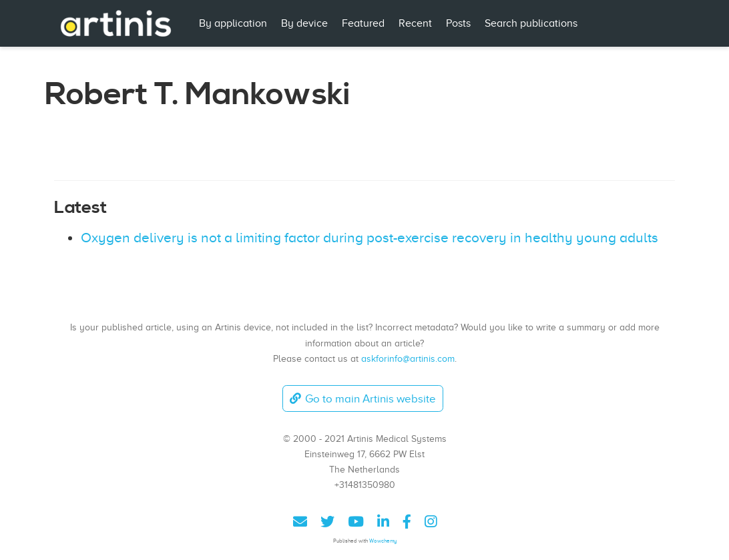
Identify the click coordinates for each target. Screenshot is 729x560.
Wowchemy (383, 541)
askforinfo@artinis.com (408, 358)
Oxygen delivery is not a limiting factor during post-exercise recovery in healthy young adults (370, 238)
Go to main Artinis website (362, 399)
